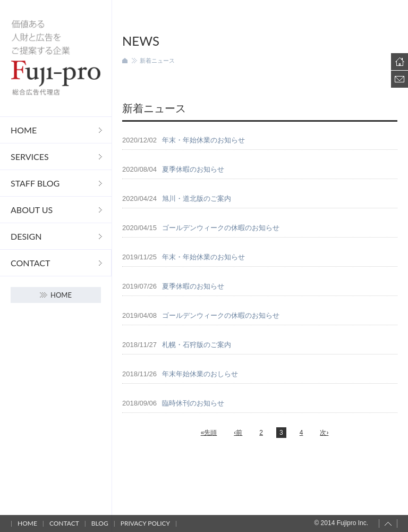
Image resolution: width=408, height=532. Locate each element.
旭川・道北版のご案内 (197, 199)
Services (30, 157)
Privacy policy (145, 523)
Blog (100, 523)
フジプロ (56, 58)
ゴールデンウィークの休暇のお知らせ (221, 228)
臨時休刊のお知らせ (193, 403)
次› (324, 433)
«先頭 (209, 433)
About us (32, 210)
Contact (31, 263)
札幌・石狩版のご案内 (197, 345)
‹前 (238, 433)
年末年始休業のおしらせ (200, 374)
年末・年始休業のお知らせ (203, 140)
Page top (388, 523)
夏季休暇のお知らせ (193, 169)
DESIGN (26, 236)
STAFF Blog (35, 183)
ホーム (125, 61)
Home (24, 130)
